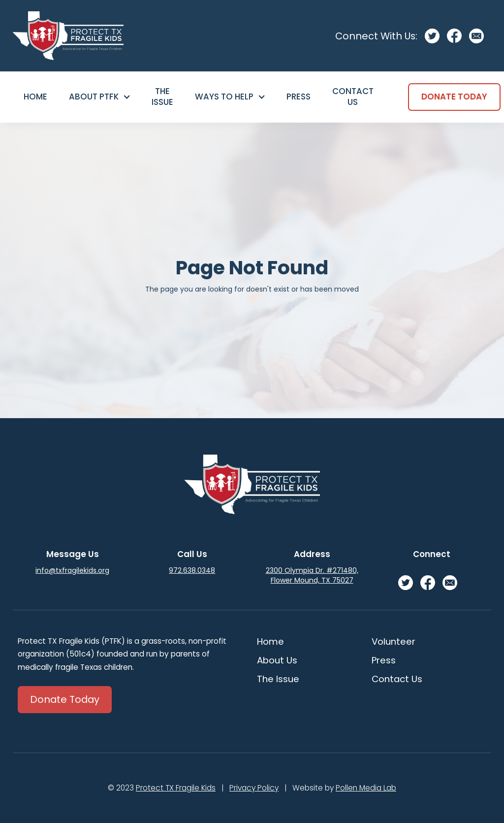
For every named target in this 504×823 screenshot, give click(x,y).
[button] (99, 97)
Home (35, 97)
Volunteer (394, 642)
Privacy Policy (254, 788)
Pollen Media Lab (366, 788)
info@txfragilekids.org (72, 570)
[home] (68, 36)
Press (299, 97)
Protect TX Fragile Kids (176, 788)
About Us (277, 660)
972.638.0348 (192, 570)
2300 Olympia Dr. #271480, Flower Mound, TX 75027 (312, 575)
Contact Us (353, 97)
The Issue (162, 97)
